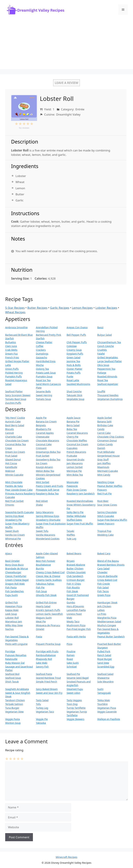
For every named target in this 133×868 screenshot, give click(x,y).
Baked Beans (74, 553)
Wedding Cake (105, 535)
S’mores (10, 505)
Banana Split (104, 421)
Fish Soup (41, 591)
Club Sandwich (75, 576)
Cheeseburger (13, 572)
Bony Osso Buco (14, 565)
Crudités (102, 350)
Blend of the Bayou (108, 561)
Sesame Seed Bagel (78, 678)
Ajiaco (9, 553)
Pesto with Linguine (16, 644)
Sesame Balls (43, 391)
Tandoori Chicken (15, 700)
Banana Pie (73, 421)
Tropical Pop (104, 531)
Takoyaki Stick (74, 395)
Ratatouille (11, 659)
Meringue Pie (74, 471)
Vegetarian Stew (14, 712)
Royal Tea (103, 380)
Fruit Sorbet (43, 456)
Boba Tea (72, 429)
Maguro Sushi (44, 618)
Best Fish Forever (46, 561)
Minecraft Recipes (67, 857)
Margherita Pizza (107, 618)
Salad (8, 384)
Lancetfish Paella (76, 610)
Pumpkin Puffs (14, 376)
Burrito (40, 568)
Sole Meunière (105, 682)
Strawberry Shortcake (48, 520)
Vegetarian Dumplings (110, 399)
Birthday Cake (105, 425)
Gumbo (71, 602)
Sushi (100, 689)
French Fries (12, 357)
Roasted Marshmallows (80, 501)
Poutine (71, 651)
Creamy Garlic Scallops (49, 580)
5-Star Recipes (15, 308)
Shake (39, 505)
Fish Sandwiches (14, 591)
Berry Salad (73, 425)
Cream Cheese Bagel (17, 580)
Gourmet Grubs (76, 459)
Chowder (102, 572)
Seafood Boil (12, 674)
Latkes (101, 610)
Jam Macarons (75, 463)
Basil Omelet (12, 561)
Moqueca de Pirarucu (48, 625)
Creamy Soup (74, 350)
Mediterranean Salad (109, 621)
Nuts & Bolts (74, 365)
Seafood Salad (105, 674)
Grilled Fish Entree (46, 602)
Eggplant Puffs (75, 354)
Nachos (9, 629)
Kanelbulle (11, 467)
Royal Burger (105, 659)
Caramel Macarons (77, 433)
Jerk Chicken (104, 606)
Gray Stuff (103, 459)
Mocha (40, 365)
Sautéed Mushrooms (78, 384)
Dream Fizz (11, 354)
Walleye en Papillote (109, 719)
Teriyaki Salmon (14, 704)
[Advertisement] (66, 45)
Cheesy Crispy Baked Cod (50, 572)
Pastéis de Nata (14, 486)
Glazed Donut (13, 459)
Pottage (102, 373)
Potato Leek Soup (46, 373)
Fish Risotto (73, 587)
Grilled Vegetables (108, 357)
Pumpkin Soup (44, 376)
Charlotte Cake (14, 437)
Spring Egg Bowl (14, 516)
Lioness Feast (74, 614)
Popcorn (102, 490)
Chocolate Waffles (77, 440)
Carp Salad (103, 568)
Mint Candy (104, 475)
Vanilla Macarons (45, 535)
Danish (101, 448)
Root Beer (103, 501)
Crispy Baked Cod (107, 580)
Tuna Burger (12, 708)
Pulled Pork (104, 651)
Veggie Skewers (76, 719)
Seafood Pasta (44, 674)
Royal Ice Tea (43, 380)
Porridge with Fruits (47, 651)
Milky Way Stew (14, 625)
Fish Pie (40, 587)
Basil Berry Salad (15, 425)
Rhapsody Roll (44, 659)
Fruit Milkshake (106, 452)
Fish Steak (72, 591)
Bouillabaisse (43, 565)
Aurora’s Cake (13, 421)
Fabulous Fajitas (45, 584)
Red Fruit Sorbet (14, 501)
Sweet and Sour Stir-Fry (49, 693)
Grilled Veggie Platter (17, 361)
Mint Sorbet (43, 482)
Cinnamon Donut (107, 440)
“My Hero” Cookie (15, 418)
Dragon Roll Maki (15, 584)
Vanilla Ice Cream (15, 535)
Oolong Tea (42, 369)
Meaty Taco (73, 621)
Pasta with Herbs (76, 636)
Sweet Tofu (42, 531)
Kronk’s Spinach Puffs (48, 610)
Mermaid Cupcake (108, 471)
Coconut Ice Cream (77, 444)
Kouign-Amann (44, 467)
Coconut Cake (44, 444)
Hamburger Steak (107, 602)
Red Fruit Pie (105, 493)
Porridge (10, 651)
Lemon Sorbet (75, 467)
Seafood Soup (13, 678)
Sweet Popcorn (106, 524)
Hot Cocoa (11, 463)
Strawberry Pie (14, 520)
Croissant (41, 448)
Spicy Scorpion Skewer (18, 395)
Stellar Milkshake (76, 516)
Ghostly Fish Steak (46, 595)
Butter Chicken (75, 568)
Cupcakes (72, 448)
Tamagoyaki (104, 693)
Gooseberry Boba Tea (48, 459)
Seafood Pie (73, 674)
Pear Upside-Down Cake (19, 490)
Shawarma (103, 678)
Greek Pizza (104, 595)
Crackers (41, 350)
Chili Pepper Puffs (77, 342)
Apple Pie (41, 418)
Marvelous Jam (14, 621)
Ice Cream (42, 463)
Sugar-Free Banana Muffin (112, 520)
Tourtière (103, 704)
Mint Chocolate (14, 482)
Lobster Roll (12, 618)
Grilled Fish (12, 602)
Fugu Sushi (11, 595)
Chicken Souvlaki (76, 572)
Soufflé (101, 391)
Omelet (40, 629)
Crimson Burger (76, 580)
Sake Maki (42, 663)
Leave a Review (66, 83)
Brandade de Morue (17, 568)
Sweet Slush (12, 531)
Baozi (100, 327)
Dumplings (42, 354)
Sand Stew (103, 663)
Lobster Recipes (106, 308)
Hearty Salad (43, 606)
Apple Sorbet (105, 418)
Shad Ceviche (74, 391)
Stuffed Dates (74, 520)
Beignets (41, 425)
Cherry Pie (73, 437)
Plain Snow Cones (77, 490)
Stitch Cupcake (106, 516)
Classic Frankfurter (16, 576)
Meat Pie (41, 621)
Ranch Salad (104, 655)
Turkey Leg (42, 708)
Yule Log (72, 539)
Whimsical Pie (13, 539)
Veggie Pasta (12, 719)
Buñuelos (11, 342)
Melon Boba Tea (45, 471)
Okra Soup (103, 365)
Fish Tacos (103, 591)
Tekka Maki (104, 700)
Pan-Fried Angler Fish (79, 629)
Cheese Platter (44, 342)
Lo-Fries (102, 614)
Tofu (38, 704)
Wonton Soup (13, 723)
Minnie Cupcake (14, 475)
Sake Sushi (73, 663)
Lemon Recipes (82, 308)
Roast (70, 659)
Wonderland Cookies (48, 539)
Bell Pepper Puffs (76, 335)
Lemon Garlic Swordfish (49, 614)
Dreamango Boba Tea (48, 452)
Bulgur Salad (105, 335)
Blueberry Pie (43, 429)
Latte (8, 365)
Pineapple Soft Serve (48, 490)
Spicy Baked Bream (47, 689)
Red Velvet (42, 501)
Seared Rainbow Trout (48, 678)
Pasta (39, 636)
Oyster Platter (75, 369)
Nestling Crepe (106, 482)
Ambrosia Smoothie (16, 327)
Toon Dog (72, 704)
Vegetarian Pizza (107, 708)
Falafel (101, 354)
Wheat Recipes (15, 312)
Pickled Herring (14, 373)
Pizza (70, 644)
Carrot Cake (104, 433)
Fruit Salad (11, 456)
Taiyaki (70, 531)
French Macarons (76, 452)
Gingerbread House (108, 456)
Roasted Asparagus (16, 380)
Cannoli (10, 433)
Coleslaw (72, 346)
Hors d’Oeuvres (75, 606)
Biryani (71, 561)
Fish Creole (104, 584)
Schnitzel (72, 667)
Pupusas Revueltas (16, 655)
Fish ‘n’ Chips (74, 584)
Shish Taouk (12, 682)
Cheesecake (43, 437)
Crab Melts (11, 350)
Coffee (40, 346)
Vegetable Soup (76, 399)
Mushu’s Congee (107, 625)
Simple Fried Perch (46, 682)
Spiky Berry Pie (75, 512)
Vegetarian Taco (45, 712)
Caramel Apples (45, 433)
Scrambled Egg (106, 667)
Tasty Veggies (74, 700)
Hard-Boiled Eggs (46, 361)
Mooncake (73, 482)
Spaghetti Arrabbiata (17, 689)
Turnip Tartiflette (76, 708)
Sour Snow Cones (107, 505)
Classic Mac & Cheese (48, 576)
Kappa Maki (12, 610)
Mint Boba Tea (75, 475)
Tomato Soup (43, 399)
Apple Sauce (74, 418)
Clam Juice (11, 346)
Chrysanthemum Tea (109, 342)
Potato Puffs (74, 373)
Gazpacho (41, 357)
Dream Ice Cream (15, 452)
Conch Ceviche (106, 346)
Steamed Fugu (75, 689)
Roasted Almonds (107, 376)
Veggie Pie (42, 719)
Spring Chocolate (107, 512)
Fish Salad (103, 587)
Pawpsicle (72, 486)
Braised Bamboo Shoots (111, 565)
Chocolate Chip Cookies (111, 437)
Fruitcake (72, 456)
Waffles (71, 535)
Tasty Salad (42, 700)
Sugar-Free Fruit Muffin (80, 524)
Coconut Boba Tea (15, 444)
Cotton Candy (105, 444)
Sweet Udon (74, 693)
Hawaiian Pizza (14, 606)
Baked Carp (104, 553)
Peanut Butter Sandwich (111, 636)
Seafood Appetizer (108, 384)
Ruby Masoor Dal (15, 663)
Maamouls (103, 467)
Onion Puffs (12, 369)
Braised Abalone (76, 565)
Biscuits (10, 429)
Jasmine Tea (73, 361)
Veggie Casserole (107, 712)
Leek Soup (11, 614)
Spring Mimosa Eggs (47, 516)
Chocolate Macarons (47, 440)
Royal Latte (73, 380)
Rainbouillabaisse (46, 655)
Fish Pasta (11, 587)
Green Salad (74, 357)
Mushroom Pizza (76, 625)
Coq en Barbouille (107, 576)
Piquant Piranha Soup (48, 644)
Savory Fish (42, 667)
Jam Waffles (104, 463)
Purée (70, 376)
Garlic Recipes (60, 308)
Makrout (10, 471)
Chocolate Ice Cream (17, 440)
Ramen (71, 655)
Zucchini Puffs (13, 403)
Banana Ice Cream (46, 421)
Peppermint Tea (106, 369)
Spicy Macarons (45, 512)
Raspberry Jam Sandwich (81, 493)
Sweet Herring (44, 395)
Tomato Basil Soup (16, 399)
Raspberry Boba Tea (47, 493)
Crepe (9, 448)
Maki (69, 618)
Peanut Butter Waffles (110, 486)
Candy (101, 429)
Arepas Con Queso (77, 327)
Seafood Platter (14, 391)
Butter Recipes (37, 308)
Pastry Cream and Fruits (49, 486)
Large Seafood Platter (110, 361)
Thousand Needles (108, 395)
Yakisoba (41, 723)
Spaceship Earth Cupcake (19, 512)
